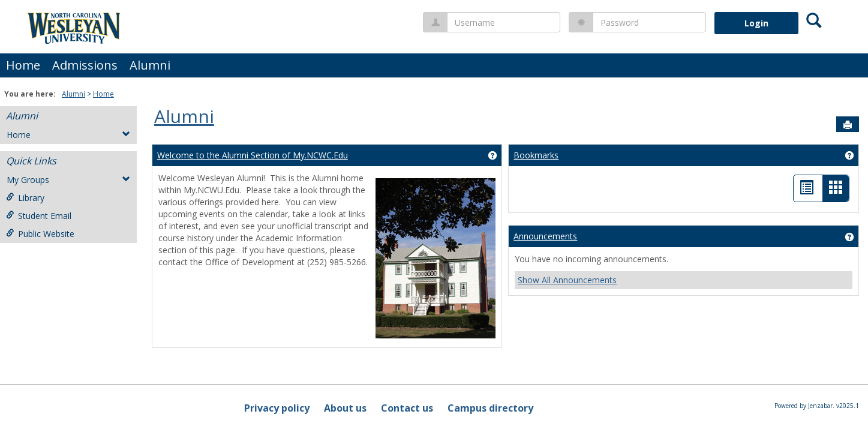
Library (25, 198)
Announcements (545, 236)
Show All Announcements (567, 280)
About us (345, 408)
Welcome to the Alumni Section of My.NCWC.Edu (253, 155)
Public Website (40, 234)
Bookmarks (536, 155)
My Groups (68, 180)
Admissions (85, 65)
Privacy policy (277, 408)
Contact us (407, 408)
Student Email (39, 216)
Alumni (150, 65)
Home (23, 65)
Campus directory (490, 408)
